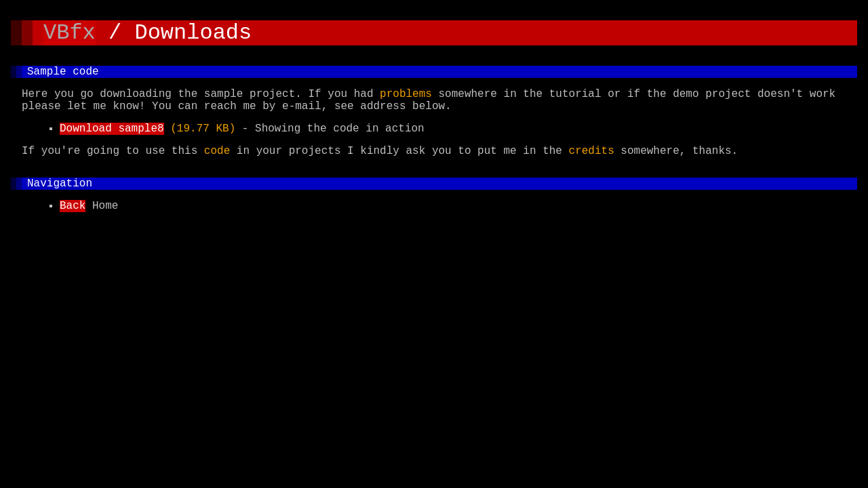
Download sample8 (112, 142)
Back (73, 228)
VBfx (70, 35)
